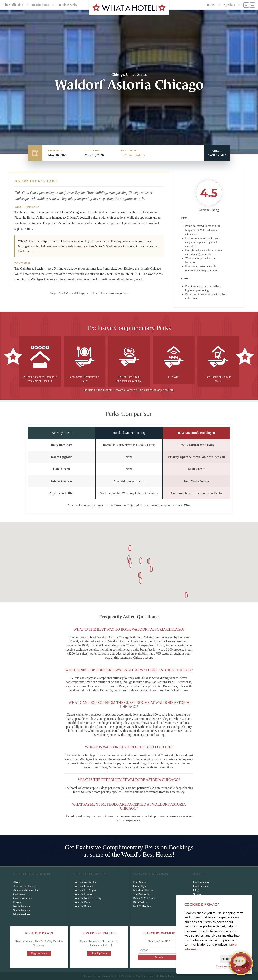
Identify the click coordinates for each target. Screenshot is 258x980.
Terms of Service (92, 976)
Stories (197, 894)
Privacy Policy (167, 976)
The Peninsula (141, 894)
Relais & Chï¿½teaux (145, 898)
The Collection (13, 5)
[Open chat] (241, 963)
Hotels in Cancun (83, 886)
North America (22, 906)
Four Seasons (141, 882)
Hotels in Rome (82, 906)
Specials (229, 5)
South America (22, 910)
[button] (140, 575)
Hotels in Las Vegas (85, 890)
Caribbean (19, 894)
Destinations (40, 5)
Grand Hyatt (140, 886)
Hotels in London (83, 894)
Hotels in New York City (87, 898)
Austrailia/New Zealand (27, 890)
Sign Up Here (99, 954)
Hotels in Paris (82, 902)
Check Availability (217, 153)
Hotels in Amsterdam (85, 882)
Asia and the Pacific (24, 886)
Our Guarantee (202, 886)
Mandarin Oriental (144, 890)
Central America (22, 898)
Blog (196, 890)
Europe (17, 902)
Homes (210, 5)
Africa (17, 882)
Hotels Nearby (67, 5)
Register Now (39, 954)
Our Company (201, 882)
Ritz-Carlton (140, 902)
